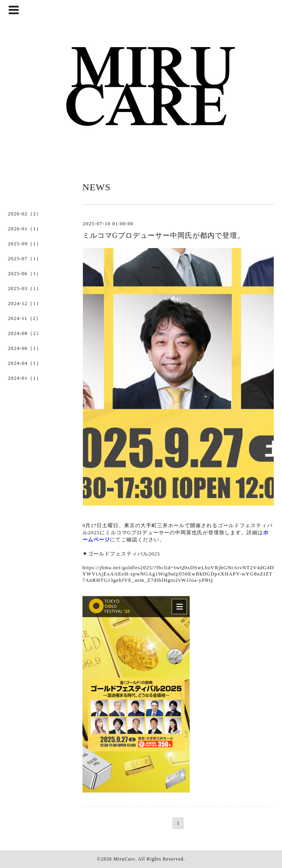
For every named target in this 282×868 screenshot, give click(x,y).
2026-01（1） (25, 229)
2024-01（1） (25, 378)
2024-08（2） (25, 333)
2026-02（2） (25, 214)
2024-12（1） (25, 303)
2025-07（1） (25, 258)
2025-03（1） (25, 288)
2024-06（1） (25, 348)
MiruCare (124, 859)
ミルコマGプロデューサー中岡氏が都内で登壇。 (164, 235)
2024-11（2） (25, 318)
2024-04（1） (25, 363)
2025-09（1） (25, 244)
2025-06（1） (25, 273)
